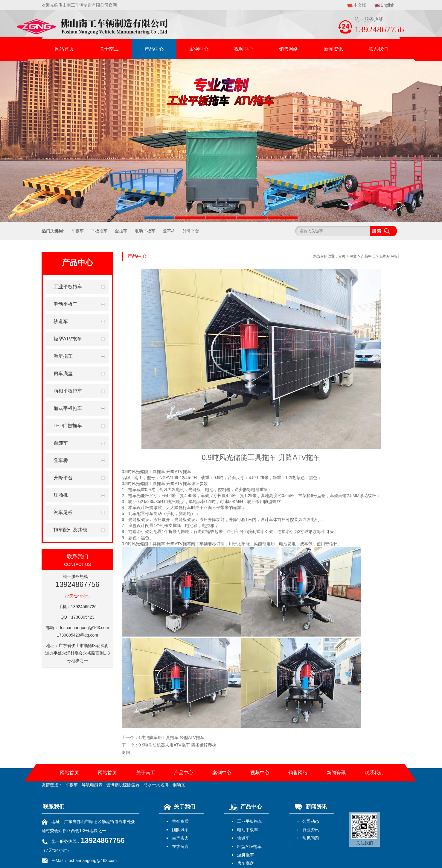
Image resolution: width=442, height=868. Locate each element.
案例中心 (199, 49)
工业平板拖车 (250, 821)
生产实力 (180, 838)
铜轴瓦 (179, 785)
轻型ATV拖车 (390, 256)
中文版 (360, 5)
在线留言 (180, 846)
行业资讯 (311, 830)
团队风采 (180, 830)
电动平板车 (145, 231)
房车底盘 (246, 863)
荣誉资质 (180, 821)
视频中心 (244, 49)
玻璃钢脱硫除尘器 (123, 785)
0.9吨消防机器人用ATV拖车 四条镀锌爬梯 (177, 745)
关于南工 (109, 49)
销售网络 (289, 49)
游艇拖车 (246, 855)
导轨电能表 (92, 785)
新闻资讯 (333, 49)
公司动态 (311, 821)
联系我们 (378, 49)
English (388, 5)
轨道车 (243, 838)
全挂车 (121, 231)
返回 (126, 752)
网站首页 (64, 49)
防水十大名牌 (156, 785)
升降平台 (191, 231)
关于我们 (178, 807)
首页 (342, 256)
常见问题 (311, 838)
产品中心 (154, 49)
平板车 (77, 231)
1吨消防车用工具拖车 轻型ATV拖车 (171, 737)
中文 (353, 256)
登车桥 (169, 231)
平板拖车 (99, 231)
